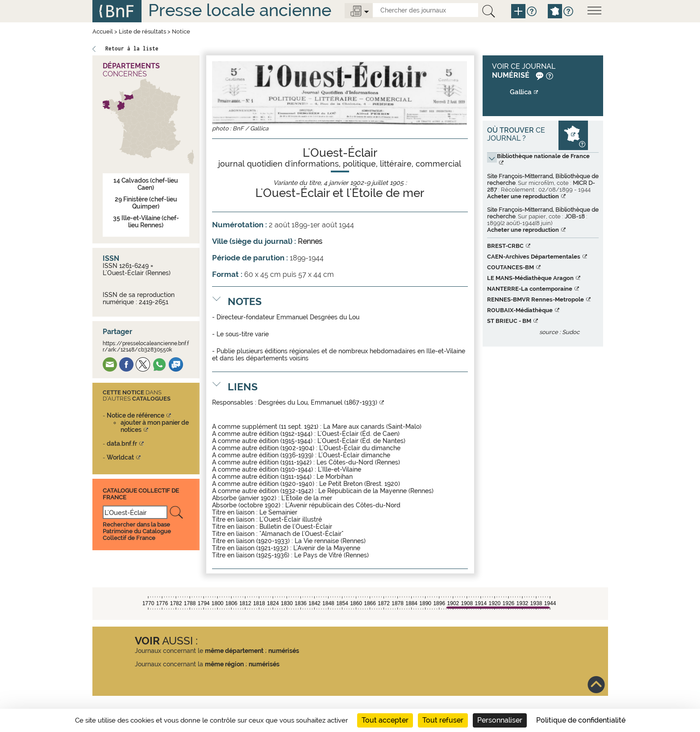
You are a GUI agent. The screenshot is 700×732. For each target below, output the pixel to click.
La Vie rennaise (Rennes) (330, 541)
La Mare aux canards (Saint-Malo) (372, 427)
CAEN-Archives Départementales (534, 257)
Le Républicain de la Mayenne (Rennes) (376, 491)
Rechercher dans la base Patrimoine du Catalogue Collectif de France (137, 531)
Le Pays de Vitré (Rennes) (331, 555)
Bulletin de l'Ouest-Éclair (296, 527)
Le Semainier (278, 512)
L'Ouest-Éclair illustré (291, 519)
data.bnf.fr (122, 443)
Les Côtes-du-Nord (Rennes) (358, 462)
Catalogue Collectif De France (141, 494)
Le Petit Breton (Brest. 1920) (360, 484)
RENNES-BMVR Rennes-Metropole (535, 299)
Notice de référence (135, 415)
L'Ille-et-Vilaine (340, 469)
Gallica (521, 92)
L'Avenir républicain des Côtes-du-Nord (343, 505)
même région (224, 664)
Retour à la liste (132, 48)
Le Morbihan (335, 477)
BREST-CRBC (505, 246)
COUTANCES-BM (510, 267)
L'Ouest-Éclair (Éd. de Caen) (358, 434)
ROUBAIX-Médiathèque (520, 310)
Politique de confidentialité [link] (581, 720)
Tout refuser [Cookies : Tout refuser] (443, 720)
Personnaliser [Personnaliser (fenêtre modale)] (500, 720)
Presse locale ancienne (240, 10)
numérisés (284, 651)
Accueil (103, 31)
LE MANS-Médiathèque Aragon (530, 278)
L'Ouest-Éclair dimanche (354, 455)
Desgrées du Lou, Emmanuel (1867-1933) (318, 402)
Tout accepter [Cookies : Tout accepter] (385, 720)
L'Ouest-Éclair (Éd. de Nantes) (361, 441)
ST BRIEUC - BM (509, 321)
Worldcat (120, 457)
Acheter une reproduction (523, 196)
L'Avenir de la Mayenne (327, 548)
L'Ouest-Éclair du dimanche (360, 448)
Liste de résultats (142, 31)
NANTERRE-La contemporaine (530, 289)
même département (234, 651)
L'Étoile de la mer (307, 498)
